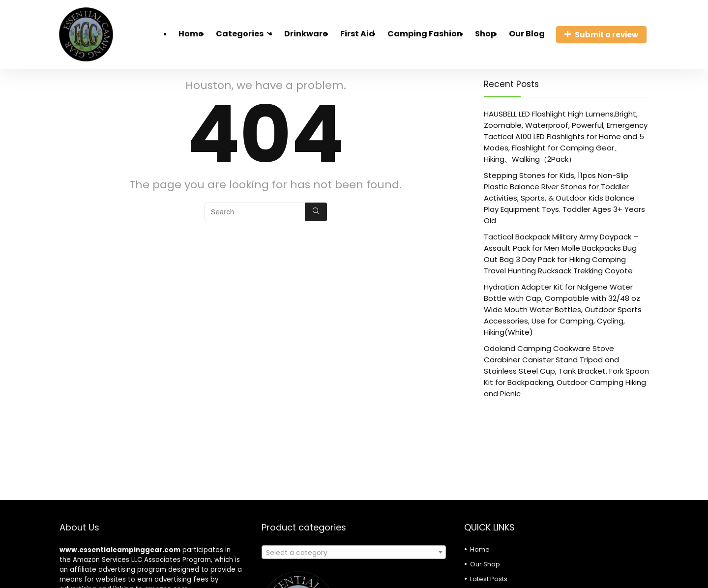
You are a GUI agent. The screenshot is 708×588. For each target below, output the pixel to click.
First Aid (357, 34)
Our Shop (485, 564)
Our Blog (527, 34)
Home (191, 34)
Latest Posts (489, 579)
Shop (486, 34)
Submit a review (601, 35)
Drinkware (306, 34)
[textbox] (354, 553)
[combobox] (354, 552)
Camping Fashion (425, 34)
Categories (240, 34)
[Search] (316, 212)
